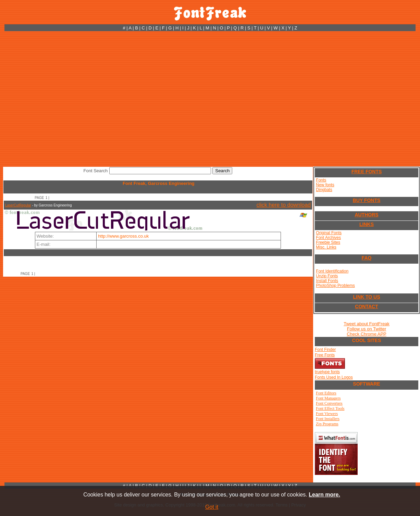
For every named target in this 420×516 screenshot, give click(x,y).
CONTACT (366, 306)
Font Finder (325, 350)
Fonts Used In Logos (334, 377)
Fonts (321, 180)
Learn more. (324, 495)
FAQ (367, 258)
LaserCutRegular (18, 205)
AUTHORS (366, 215)
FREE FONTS (367, 172)
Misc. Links (326, 247)
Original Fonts (329, 233)
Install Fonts (327, 281)
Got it (212, 507)
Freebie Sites (328, 242)
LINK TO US (366, 297)
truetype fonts (327, 372)
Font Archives (328, 238)
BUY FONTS (367, 200)
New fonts (325, 185)
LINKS (367, 224)
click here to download (284, 205)
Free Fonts (325, 355)
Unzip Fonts (327, 276)
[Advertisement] (64, 99)
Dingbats (324, 190)
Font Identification (332, 271)
